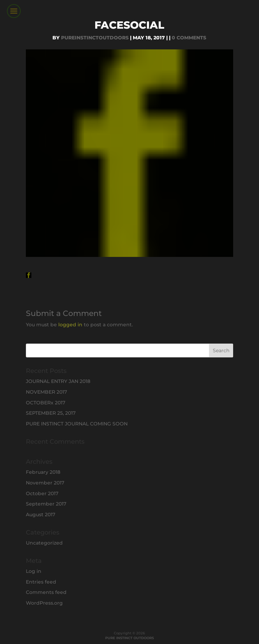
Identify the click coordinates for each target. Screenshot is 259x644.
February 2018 (43, 472)
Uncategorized (44, 543)
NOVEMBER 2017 (46, 392)
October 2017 (42, 493)
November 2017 (45, 483)
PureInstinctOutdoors (95, 38)
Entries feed (41, 582)
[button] (29, 275)
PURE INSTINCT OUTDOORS (129, 638)
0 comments (189, 38)
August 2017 (41, 515)
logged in (70, 325)
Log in (34, 571)
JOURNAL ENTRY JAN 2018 (58, 381)
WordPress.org (44, 603)
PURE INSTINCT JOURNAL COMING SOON (77, 424)
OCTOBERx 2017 (46, 403)
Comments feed (46, 592)
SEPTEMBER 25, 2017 (51, 413)
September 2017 (46, 504)
